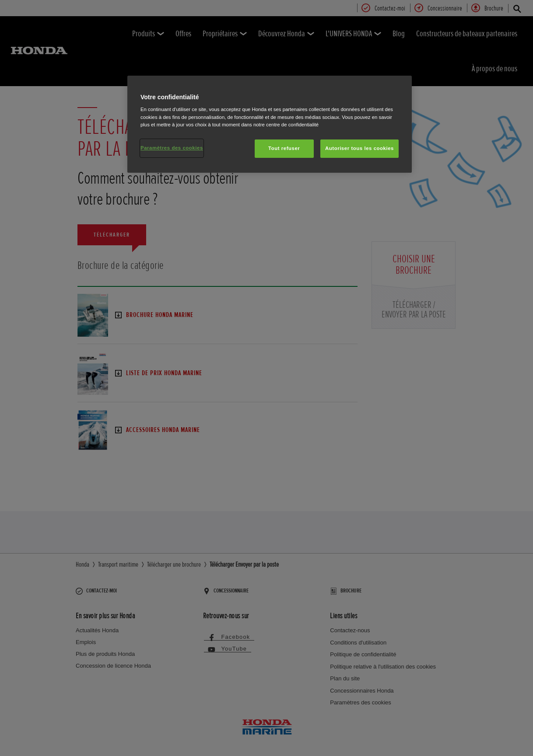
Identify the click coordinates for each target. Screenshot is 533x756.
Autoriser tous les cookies (359, 148)
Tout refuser (284, 148)
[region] (270, 124)
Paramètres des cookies (172, 148)
